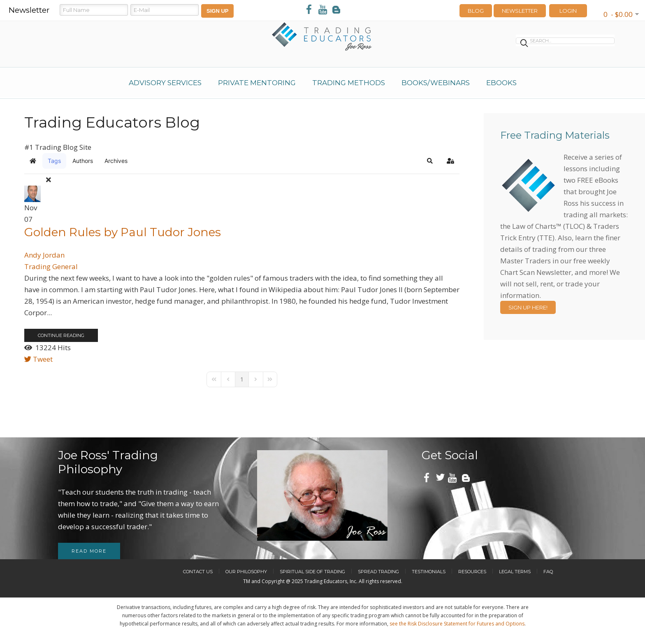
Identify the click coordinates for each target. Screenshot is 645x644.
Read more (89, 551)
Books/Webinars (436, 83)
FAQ (548, 572)
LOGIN (568, 11)
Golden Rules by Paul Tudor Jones (123, 232)
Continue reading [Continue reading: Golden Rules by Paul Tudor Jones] (61, 335)
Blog (476, 11)
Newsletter (520, 11)
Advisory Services (165, 83)
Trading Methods (349, 83)
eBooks (501, 83)
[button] (430, 161)
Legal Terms (515, 572)
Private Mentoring (257, 83)
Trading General (51, 266)
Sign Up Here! (528, 307)
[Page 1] (242, 379)
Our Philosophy (246, 572)
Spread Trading (378, 572)
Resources (472, 572)
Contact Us (198, 572)
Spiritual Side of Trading (312, 572)
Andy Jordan (44, 255)
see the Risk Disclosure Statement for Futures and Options (457, 624)
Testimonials (429, 572)
